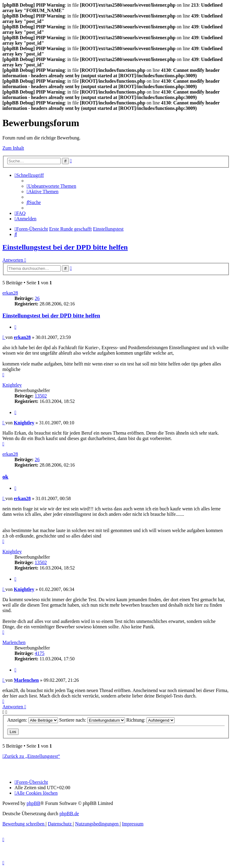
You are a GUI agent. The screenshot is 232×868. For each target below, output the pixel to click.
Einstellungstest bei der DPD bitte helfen (65, 247)
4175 (40, 653)
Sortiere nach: (92, 720)
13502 (41, 396)
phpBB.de (69, 814)
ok (5, 477)
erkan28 (10, 293)
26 (37, 298)
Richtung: (150, 720)
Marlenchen (14, 642)
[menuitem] (51, 186)
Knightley (12, 385)
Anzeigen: (33, 720)
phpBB (33, 803)
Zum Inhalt (13, 148)
